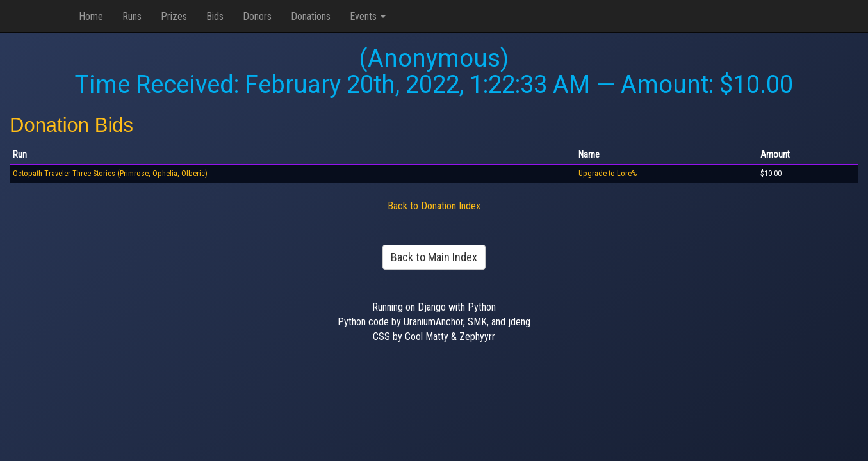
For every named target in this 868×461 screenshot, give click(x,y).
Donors (257, 16)
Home (91, 16)
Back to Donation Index (434, 206)
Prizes (174, 16)
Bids (215, 16)
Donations (311, 16)
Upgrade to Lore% (608, 174)
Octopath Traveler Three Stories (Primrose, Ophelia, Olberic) (110, 174)
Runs (132, 16)
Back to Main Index (434, 257)
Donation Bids (71, 125)
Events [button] (368, 16)
